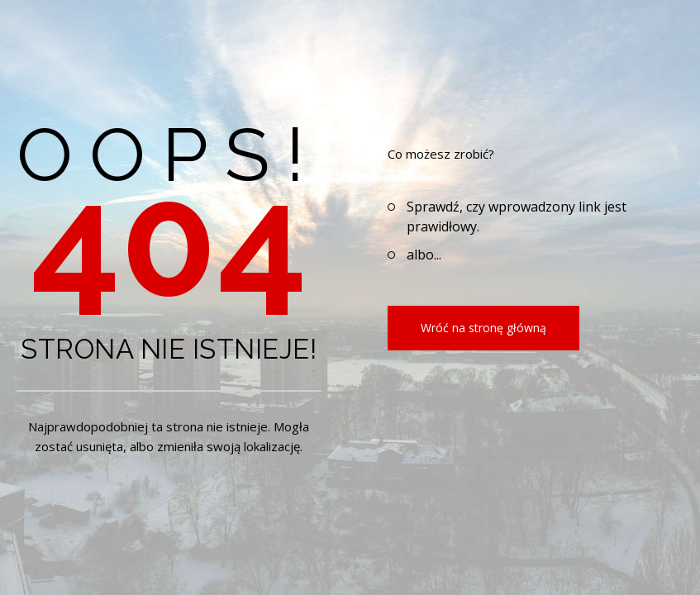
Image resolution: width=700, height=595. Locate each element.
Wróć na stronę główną (483, 328)
